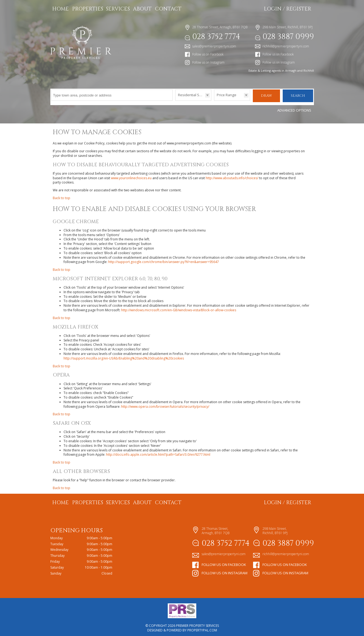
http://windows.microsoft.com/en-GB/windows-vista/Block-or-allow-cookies (179, 308)
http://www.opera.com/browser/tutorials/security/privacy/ (165, 404)
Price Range (227, 95)
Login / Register (288, 9)
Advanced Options (294, 108)
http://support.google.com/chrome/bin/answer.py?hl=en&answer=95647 (164, 260)
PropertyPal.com (202, 628)
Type (175, 100)
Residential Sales (192, 95)
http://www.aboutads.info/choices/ (232, 176)
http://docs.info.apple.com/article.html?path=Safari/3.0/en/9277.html (158, 452)
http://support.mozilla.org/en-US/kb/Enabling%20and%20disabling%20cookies (124, 356)
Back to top (62, 196)
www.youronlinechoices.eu (131, 176)
